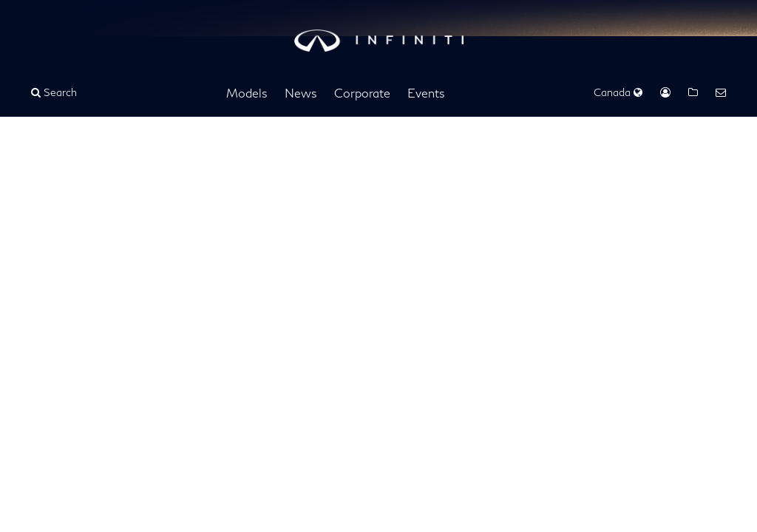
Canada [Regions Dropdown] (618, 92)
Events (426, 93)
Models (247, 93)
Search (54, 92)
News (301, 93)
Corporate (362, 93)
